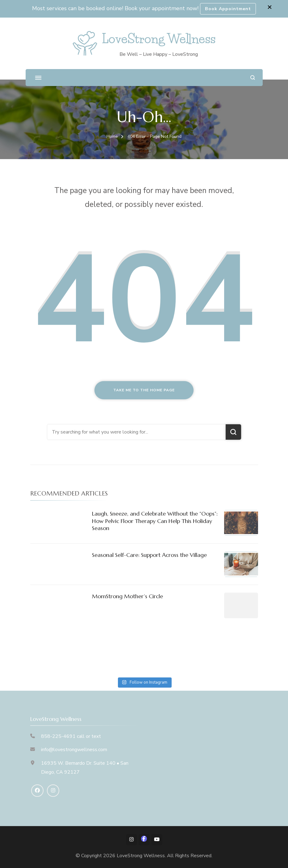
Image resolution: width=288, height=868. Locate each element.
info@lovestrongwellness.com (74, 750)
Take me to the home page (144, 390)
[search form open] (253, 78)
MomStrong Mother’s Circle (127, 596)
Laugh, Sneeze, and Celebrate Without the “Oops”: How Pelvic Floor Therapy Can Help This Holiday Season (155, 521)
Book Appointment (228, 9)
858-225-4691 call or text (71, 736)
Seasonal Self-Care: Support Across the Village (149, 555)
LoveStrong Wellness (159, 39)
